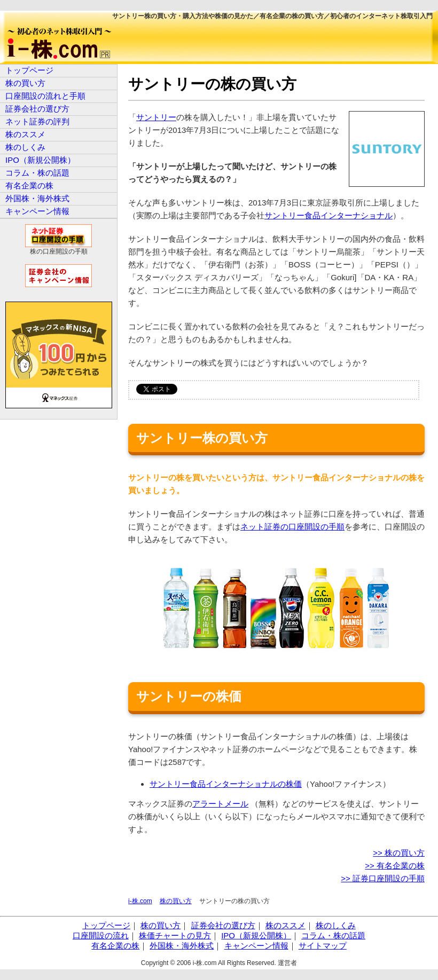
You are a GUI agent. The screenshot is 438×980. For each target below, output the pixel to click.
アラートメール (220, 804)
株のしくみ (25, 147)
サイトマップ (323, 946)
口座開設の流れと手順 (45, 96)
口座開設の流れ (101, 935)
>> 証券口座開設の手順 (383, 878)
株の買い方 (176, 901)
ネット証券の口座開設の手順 (292, 527)
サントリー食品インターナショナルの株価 (226, 784)
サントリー (156, 117)
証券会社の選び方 (37, 109)
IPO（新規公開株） (40, 160)
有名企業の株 (29, 185)
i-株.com (140, 901)
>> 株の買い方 (399, 853)
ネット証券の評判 (37, 121)
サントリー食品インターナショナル (328, 215)
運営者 (287, 963)
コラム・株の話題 (37, 173)
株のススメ (25, 134)
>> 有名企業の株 (395, 866)
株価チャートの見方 (175, 935)
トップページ (29, 70)
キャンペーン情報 (37, 211)
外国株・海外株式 (37, 198)
